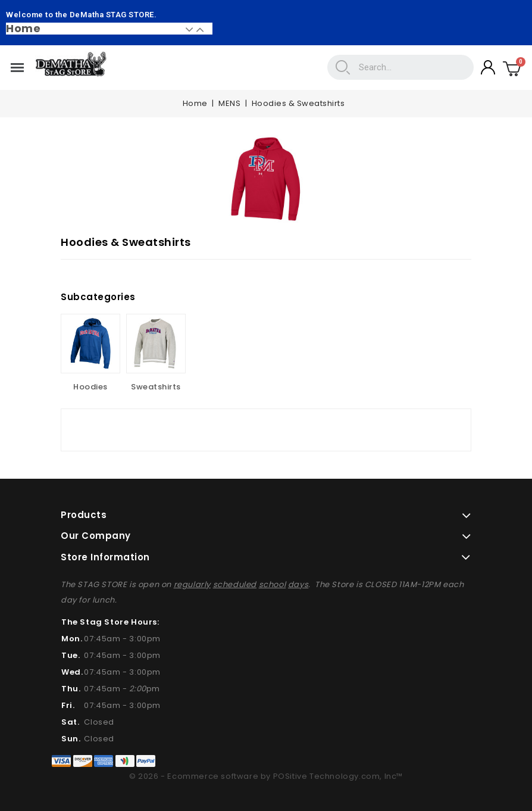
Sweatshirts (156, 387)
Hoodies (90, 387)
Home (23, 28)
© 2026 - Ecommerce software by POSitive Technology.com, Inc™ (266, 776)
